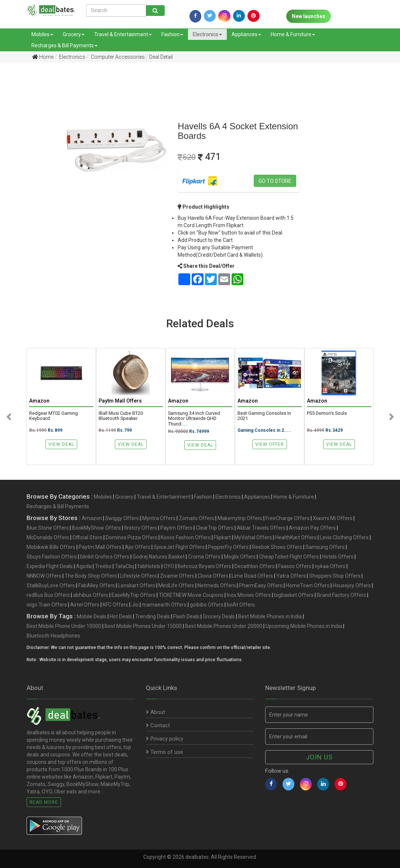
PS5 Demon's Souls (327, 413)
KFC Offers (115, 605)
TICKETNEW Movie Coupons (191, 595)
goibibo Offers (207, 605)
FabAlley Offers (97, 585)
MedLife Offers (176, 585)
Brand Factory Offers (341, 595)
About (155, 712)
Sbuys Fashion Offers (52, 557)
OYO (169, 566)
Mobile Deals (92, 616)
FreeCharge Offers (288, 518)
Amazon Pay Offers (312, 528)
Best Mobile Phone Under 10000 (64, 626)
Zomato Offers (196, 518)
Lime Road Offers (252, 576)
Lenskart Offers (137, 585)
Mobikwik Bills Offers (51, 547)
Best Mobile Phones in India (270, 616)
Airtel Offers (85, 605)
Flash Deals (186, 616)
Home (43, 57)
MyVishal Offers (253, 537)
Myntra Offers (159, 518)
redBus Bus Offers (48, 595)
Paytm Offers (176, 528)
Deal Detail (161, 57)
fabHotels (149, 566)
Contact (158, 725)
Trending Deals (153, 616)
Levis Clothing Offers (344, 537)
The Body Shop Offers (91, 576)
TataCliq (124, 566)
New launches (309, 16)
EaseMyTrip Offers (134, 595)
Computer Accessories (117, 57)
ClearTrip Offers (215, 528)
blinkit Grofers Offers (105, 557)
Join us (319, 757)
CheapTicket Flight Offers (289, 557)
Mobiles (42, 34)
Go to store (275, 181)
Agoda (84, 566)
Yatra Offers (291, 576)
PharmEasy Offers (261, 585)
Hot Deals (121, 616)
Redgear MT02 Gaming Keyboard (54, 416)
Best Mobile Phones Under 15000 (143, 626)
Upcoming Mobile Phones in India (304, 626)
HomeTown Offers (308, 585)
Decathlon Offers (255, 566)
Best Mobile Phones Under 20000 (224, 626)
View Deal (61, 444)
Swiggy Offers (122, 518)
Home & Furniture (293, 34)
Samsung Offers (325, 547)
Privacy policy (165, 739)
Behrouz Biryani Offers (204, 566)
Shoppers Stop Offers (335, 576)
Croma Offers (204, 557)
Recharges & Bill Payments (64, 45)
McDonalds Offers (48, 537)
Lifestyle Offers (138, 576)
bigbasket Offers (294, 595)
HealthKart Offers (296, 537)
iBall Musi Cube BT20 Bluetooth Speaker (121, 416)
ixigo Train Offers (47, 605)
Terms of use (165, 752)
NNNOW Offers (44, 576)
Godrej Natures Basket (159, 557)
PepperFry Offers (228, 547)
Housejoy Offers (352, 585)
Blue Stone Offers (48, 528)
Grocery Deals (219, 616)
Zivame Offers (177, 576)
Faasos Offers (295, 566)
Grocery (74, 34)
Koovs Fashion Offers (186, 537)
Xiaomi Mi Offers (333, 518)
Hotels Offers (338, 557)
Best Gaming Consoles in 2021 (264, 416)
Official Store (87, 537)
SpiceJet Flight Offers (179, 547)
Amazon (92, 518)
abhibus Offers (91, 595)
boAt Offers (241, 605)
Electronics (207, 34)
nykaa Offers (330, 566)
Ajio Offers (138, 547)
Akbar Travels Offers (261, 528)
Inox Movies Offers (249, 595)
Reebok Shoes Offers (277, 547)
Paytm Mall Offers (100, 547)
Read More (44, 802)
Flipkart (222, 537)
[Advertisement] (28, 184)
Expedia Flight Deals (50, 566)
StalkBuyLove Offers (51, 585)
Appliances (246, 34)
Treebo (103, 566)
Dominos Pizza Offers (131, 537)
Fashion (172, 34)
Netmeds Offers (217, 585)
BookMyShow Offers (96, 528)
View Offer (270, 444)
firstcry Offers (141, 528)
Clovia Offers (213, 576)
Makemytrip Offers (240, 518)
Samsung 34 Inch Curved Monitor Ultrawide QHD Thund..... (194, 418)
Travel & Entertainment (123, 34)
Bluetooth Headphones (53, 636)
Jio (135, 605)
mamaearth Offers (164, 605)
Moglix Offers (240, 557)
